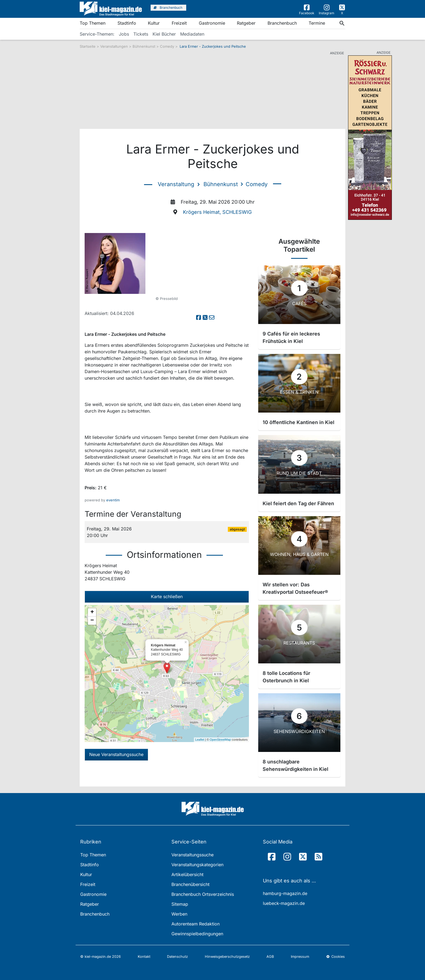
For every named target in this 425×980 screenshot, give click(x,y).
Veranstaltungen (114, 46)
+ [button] (92, 612)
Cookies (335, 957)
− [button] (92, 621)
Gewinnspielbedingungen (197, 934)
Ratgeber (246, 23)
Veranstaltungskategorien (197, 865)
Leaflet (200, 740)
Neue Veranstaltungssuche (116, 754)
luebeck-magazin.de (284, 903)
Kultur (154, 23)
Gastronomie (212, 23)
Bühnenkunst (144, 46)
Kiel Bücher (164, 34)
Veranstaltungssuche (193, 855)
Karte (167, 596)
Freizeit (179, 23)
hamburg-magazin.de (285, 893)
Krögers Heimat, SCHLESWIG (217, 212)
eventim (113, 500)
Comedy (168, 46)
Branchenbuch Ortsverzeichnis (203, 894)
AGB (270, 957)
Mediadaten (192, 34)
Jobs (124, 34)
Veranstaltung (176, 184)
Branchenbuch (282, 23)
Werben (179, 914)
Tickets (141, 34)
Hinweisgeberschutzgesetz (227, 957)
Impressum (300, 957)
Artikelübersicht (187, 874)
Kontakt (144, 957)
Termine (317, 23)
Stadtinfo (127, 23)
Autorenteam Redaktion (196, 924)
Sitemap (180, 904)
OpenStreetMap (220, 740)
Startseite (88, 46)
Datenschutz (177, 957)
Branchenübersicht (190, 884)
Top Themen (93, 23)
